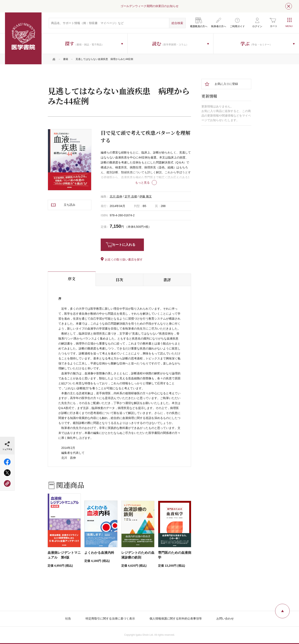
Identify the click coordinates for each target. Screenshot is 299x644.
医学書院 (23, 38)
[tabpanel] (70, 160)
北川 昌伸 (116, 196)
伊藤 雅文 (146, 196)
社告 (68, 618)
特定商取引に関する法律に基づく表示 (110, 618)
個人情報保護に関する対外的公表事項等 (176, 618)
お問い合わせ (225, 618)
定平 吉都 (131, 196)
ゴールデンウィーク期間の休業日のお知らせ (149, 6)
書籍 (66, 59)
